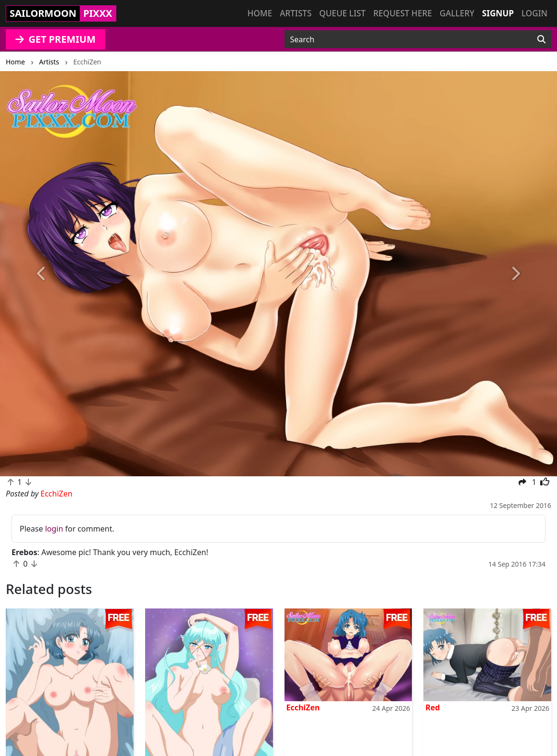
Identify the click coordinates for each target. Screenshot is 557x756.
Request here (403, 13)
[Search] (541, 39)
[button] (42, 274)
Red (433, 707)
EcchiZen (303, 707)
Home (260, 13)
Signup (498, 13)
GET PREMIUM (56, 39)
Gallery (457, 13)
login (54, 529)
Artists (296, 13)
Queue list (342, 13)
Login (534, 13)
